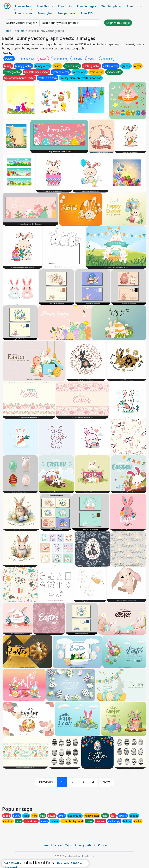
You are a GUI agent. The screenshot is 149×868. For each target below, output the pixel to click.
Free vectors (23, 6)
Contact (103, 845)
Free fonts (65, 6)
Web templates (111, 6)
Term (69, 845)
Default (9, 59)
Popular (91, 59)
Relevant (77, 59)
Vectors (20, 31)
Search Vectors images (21, 23)
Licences (57, 845)
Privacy (80, 845)
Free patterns (67, 13)
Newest (43, 59)
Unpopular (107, 59)
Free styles (45, 13)
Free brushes (24, 13)
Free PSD (87, 13)
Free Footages (86, 6)
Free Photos (45, 6)
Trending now (26, 59)
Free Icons (134, 6)
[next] (106, 782)
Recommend (60, 59)
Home (7, 31)
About (91, 845)
